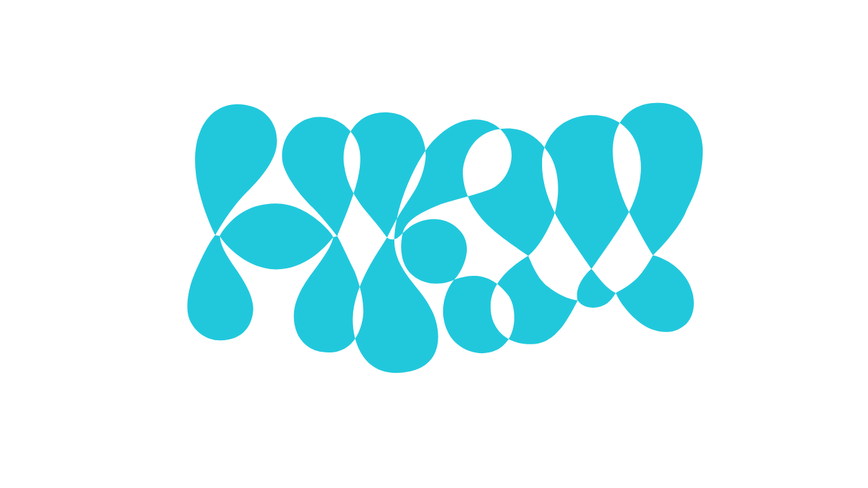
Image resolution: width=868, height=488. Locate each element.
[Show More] (577, 230)
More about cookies (434, 348)
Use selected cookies (382, 312)
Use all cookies (501, 312)
